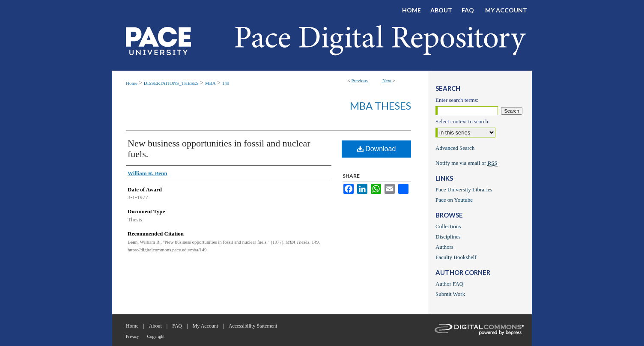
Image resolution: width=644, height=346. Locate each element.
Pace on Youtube (454, 200)
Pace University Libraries (464, 189)
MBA (210, 83)
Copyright (156, 336)
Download (377, 149)
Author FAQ (449, 284)
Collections (448, 226)
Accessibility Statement (253, 326)
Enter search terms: (457, 100)
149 (226, 83)
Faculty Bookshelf (456, 257)
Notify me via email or (467, 163)
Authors (444, 247)
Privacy (133, 336)
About (155, 326)
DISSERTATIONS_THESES (171, 83)
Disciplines (448, 237)
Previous (359, 81)
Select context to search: (463, 121)
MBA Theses (380, 106)
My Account (206, 326)
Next (387, 81)
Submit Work (450, 294)
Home (132, 83)
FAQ (177, 326)
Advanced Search (455, 148)
